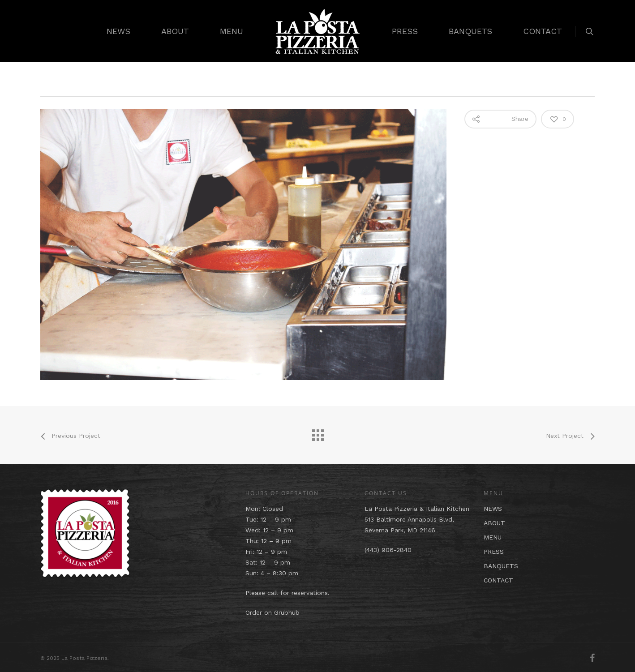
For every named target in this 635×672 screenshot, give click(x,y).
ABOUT (175, 31)
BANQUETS (470, 31)
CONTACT (543, 31)
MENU (232, 31)
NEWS (118, 31)
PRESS (405, 31)
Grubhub (287, 612)
